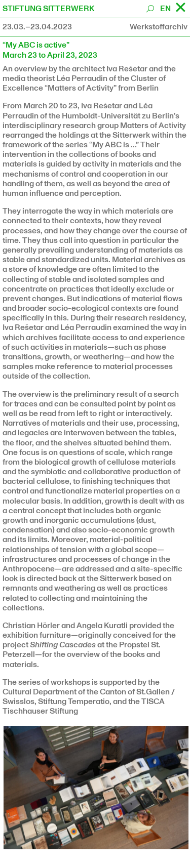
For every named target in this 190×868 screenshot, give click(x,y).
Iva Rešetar (127, 69)
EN (165, 9)
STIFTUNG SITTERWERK (48, 9)
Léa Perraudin (82, 78)
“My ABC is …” (114, 145)
